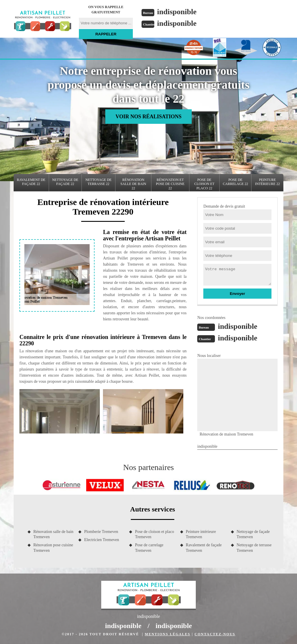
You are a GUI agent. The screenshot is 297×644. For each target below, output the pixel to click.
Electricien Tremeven (102, 540)
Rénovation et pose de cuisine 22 (170, 184)
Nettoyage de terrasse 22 (99, 182)
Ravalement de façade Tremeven (204, 548)
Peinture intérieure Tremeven (201, 534)
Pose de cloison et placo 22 (204, 184)
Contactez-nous (215, 634)
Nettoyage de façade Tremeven (253, 534)
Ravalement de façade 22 (31, 182)
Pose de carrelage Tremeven (149, 548)
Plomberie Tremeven (101, 532)
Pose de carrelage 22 (235, 182)
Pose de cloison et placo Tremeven (154, 534)
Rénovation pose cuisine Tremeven (53, 548)
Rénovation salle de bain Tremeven (53, 534)
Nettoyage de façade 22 (65, 182)
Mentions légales (167, 634)
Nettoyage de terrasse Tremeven (254, 548)
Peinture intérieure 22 (267, 182)
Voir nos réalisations (148, 117)
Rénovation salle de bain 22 (133, 184)
